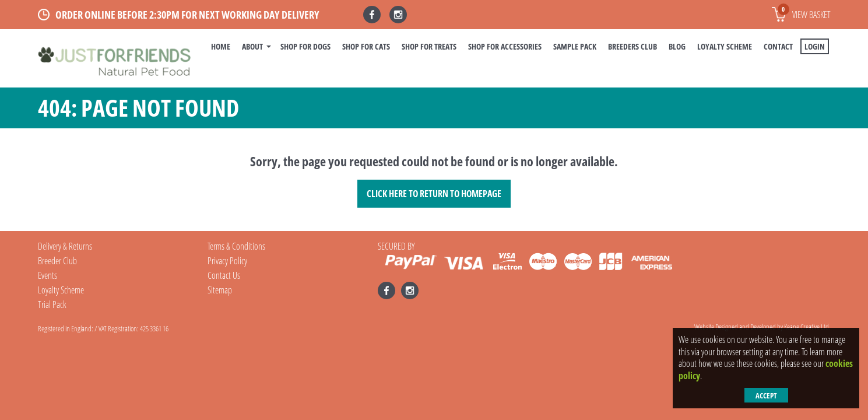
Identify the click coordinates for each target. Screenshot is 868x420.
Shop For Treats (429, 46)
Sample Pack (575, 46)
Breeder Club (57, 261)
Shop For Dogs (305, 46)
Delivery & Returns (65, 246)
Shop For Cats (366, 46)
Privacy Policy (227, 261)
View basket (804, 12)
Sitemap (220, 290)
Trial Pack (52, 304)
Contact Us (224, 275)
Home (221, 46)
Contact (778, 46)
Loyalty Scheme (725, 46)
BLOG (677, 46)
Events (48, 275)
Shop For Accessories (505, 46)
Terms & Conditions (236, 246)
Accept (766, 395)
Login (815, 46)
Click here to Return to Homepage (434, 194)
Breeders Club (632, 46)
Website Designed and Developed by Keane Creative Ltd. (762, 327)
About (252, 46)
